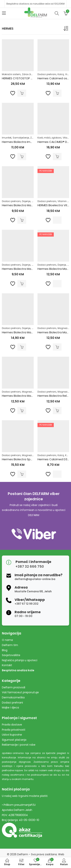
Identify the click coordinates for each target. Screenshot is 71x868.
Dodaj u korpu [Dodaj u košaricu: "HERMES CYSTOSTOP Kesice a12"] (22, 93)
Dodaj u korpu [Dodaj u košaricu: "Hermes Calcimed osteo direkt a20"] (57, 93)
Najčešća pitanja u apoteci (20, 660)
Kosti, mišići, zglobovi (49, 138)
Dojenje (26, 201)
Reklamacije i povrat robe (19, 745)
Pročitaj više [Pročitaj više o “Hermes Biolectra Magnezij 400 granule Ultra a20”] (57, 284)
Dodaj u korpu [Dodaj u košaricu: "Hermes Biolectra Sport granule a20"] (22, 474)
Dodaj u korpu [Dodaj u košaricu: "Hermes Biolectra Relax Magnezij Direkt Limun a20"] (57, 411)
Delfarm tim (10, 645)
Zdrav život (28, 74)
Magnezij (63, 328)
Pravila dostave (12, 725)
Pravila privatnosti (14, 730)
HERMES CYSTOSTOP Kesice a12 (23, 78)
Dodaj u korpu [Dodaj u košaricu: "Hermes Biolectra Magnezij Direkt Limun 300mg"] (22, 220)
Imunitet (7, 138)
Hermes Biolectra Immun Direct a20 (27, 142)
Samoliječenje (21, 138)
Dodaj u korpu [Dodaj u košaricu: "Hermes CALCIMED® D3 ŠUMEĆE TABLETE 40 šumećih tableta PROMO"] (57, 157)
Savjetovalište (11, 655)
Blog (5, 650)
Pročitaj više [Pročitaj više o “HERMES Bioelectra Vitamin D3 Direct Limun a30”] (57, 220)
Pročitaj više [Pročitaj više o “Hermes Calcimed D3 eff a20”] (57, 474)
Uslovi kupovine (12, 735)
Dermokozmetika (13, 697)
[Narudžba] (66, 29)
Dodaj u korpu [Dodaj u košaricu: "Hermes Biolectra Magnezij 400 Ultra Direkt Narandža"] (22, 411)
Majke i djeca (10, 707)
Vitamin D (63, 201)
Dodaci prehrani (47, 74)
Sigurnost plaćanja (14, 740)
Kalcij (61, 74)
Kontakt (7, 665)
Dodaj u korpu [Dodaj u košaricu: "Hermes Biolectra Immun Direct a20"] (22, 157)
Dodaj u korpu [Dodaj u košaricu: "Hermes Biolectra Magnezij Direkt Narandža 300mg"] (22, 284)
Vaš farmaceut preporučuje (20, 692)
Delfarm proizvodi (14, 687)
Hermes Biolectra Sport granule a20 (27, 459)
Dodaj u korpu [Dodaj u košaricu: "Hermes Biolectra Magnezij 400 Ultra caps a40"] (22, 347)
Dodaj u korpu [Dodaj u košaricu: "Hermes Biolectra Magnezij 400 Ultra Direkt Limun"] (57, 347)
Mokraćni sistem (11, 74)
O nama (7, 640)
